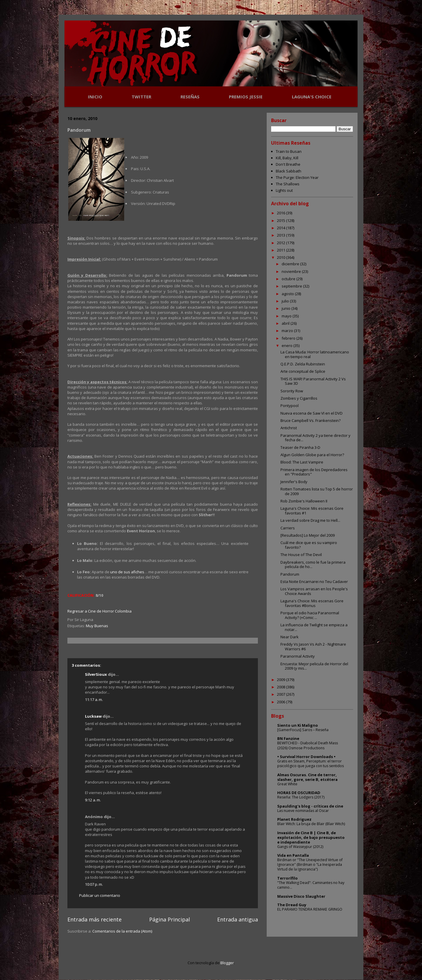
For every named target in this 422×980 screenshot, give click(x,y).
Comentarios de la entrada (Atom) (122, 931)
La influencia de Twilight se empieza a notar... (314, 627)
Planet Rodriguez (294, 819)
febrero (289, 338)
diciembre (291, 264)
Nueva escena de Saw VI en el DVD (312, 413)
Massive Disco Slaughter (301, 896)
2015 (281, 220)
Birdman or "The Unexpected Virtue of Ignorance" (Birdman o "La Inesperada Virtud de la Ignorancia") (310, 864)
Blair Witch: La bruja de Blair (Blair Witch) (311, 824)
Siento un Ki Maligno (298, 725)
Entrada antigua (238, 919)
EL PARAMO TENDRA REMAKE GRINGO (310, 909)
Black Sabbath (289, 171)
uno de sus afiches (127, 572)
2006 (281, 702)
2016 (281, 213)
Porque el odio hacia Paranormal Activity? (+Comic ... (310, 615)
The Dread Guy (292, 905)
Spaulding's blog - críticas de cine (310, 806)
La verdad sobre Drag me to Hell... (310, 520)
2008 (281, 687)
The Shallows (288, 184)
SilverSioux (96, 674)
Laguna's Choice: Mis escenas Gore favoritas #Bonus (312, 603)
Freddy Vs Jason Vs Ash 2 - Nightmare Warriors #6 (313, 647)
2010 (281, 257)
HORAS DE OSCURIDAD (299, 793)
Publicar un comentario (100, 895)
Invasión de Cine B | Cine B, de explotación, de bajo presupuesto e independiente (311, 837)
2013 (281, 235)
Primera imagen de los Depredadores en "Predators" (314, 472)
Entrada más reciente (95, 919)
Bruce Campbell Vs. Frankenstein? (310, 420)
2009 (281, 680)
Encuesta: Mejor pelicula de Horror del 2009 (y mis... (314, 666)
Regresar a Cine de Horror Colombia (99, 611)
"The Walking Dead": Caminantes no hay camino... (311, 885)
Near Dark (290, 637)
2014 (281, 228)
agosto (288, 294)
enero (287, 346)
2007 (281, 694)
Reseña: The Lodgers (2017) (301, 797)
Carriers (288, 528)
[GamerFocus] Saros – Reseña (303, 730)
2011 (281, 250)
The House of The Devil (301, 555)
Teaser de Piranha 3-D (300, 447)
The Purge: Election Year (297, 177)
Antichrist (289, 428)
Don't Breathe (288, 164)
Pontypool (290, 406)
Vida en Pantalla (293, 855)
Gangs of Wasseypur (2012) (300, 847)
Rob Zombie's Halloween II (304, 501)
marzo (288, 331)
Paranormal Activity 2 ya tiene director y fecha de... (315, 438)
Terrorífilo (287, 878)
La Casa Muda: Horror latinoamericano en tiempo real (315, 354)
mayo (287, 316)
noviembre (292, 271)
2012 (281, 243)
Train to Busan (289, 151)
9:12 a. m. (93, 800)
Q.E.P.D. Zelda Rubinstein (303, 364)
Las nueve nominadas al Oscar (303, 811)
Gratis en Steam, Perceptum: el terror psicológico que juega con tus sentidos (310, 763)
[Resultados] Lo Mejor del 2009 (308, 535)
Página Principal (170, 919)
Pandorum (290, 574)
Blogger (227, 963)
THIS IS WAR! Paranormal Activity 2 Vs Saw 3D (313, 381)
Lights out (284, 190)
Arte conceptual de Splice (303, 371)
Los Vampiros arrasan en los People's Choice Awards (314, 591)
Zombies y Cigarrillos (299, 398)
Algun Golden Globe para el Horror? (312, 455)
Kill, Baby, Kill (287, 158)
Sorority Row (292, 391)
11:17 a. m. (94, 699)
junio (286, 308)
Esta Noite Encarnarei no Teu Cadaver (314, 581)
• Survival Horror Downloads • (306, 757)
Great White (287, 784)
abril (286, 323)
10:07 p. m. (94, 884)
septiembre (292, 286)
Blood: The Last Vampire (302, 462)
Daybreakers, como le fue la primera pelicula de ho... (313, 565)
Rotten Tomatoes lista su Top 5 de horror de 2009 (317, 491)
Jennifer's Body (294, 482)
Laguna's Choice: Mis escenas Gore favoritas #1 (312, 511)
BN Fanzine (288, 738)
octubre (289, 279)
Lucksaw (93, 716)
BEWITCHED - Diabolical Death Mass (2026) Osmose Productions (308, 745)
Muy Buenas (97, 626)
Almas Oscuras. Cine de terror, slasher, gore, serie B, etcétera (307, 777)
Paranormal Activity (298, 656)
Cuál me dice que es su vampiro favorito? (309, 545)
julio (286, 301)
